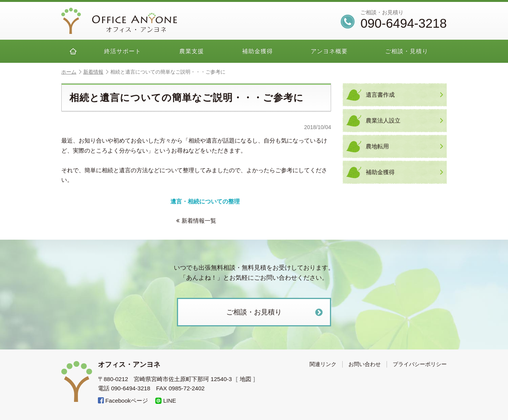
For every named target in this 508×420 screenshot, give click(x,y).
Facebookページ (123, 401)
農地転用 (404, 146)
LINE (166, 401)
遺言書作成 (404, 95)
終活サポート (123, 51)
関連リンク (323, 364)
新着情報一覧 (196, 221)
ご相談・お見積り (275, 312)
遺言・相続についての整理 (205, 201)
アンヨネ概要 (329, 51)
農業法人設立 (404, 121)
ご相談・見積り (407, 51)
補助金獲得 (257, 51)
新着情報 (96, 72)
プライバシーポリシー (420, 364)
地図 (246, 379)
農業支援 (192, 51)
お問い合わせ (365, 364)
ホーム (71, 72)
